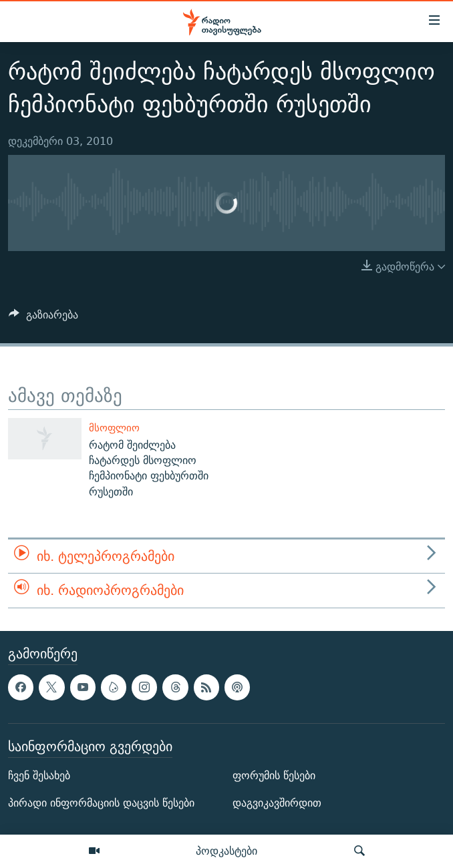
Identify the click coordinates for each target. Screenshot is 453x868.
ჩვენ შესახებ (39, 776)
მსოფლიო (114, 428)
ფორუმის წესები (274, 776)
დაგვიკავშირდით (277, 803)
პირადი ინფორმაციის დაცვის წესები (101, 803)
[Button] (43, 318)
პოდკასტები (226, 851)
